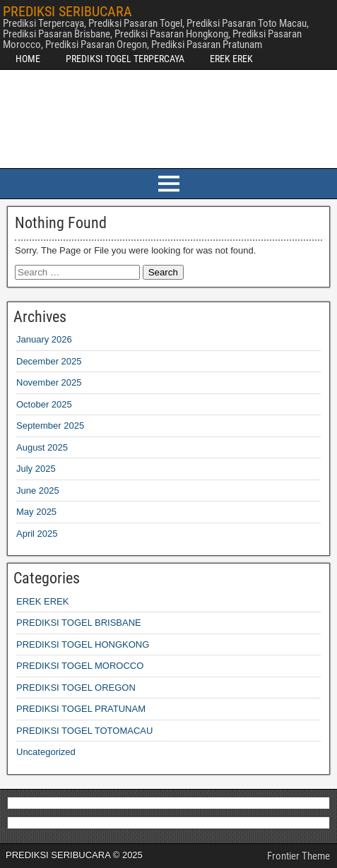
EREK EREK (231, 59)
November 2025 (49, 382)
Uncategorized (46, 752)
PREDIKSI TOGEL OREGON (76, 688)
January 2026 (44, 339)
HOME (28, 59)
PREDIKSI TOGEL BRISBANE (79, 623)
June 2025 (38, 491)
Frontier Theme (298, 856)
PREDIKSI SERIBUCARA (67, 11)
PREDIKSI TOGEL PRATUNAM (81, 709)
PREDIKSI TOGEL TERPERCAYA (125, 59)
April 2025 (37, 534)
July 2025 (36, 469)
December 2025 (49, 361)
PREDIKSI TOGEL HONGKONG (83, 644)
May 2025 (36, 512)
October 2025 (44, 404)
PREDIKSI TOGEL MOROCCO (80, 666)
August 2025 (42, 447)
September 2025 (50, 426)
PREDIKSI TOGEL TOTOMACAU (84, 731)
